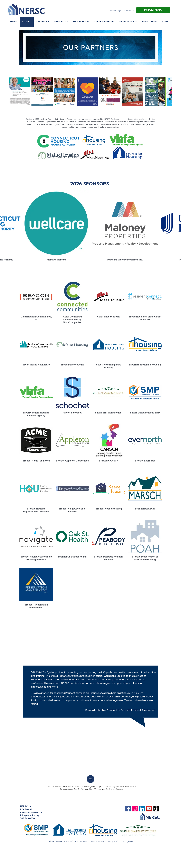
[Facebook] (128, 809)
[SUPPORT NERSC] (153, 10)
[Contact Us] (129, 10)
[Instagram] (135, 809)
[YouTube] (149, 809)
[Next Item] (167, 92)
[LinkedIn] (142, 809)
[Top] (91, 779)
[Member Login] (115, 10)
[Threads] (156, 809)
